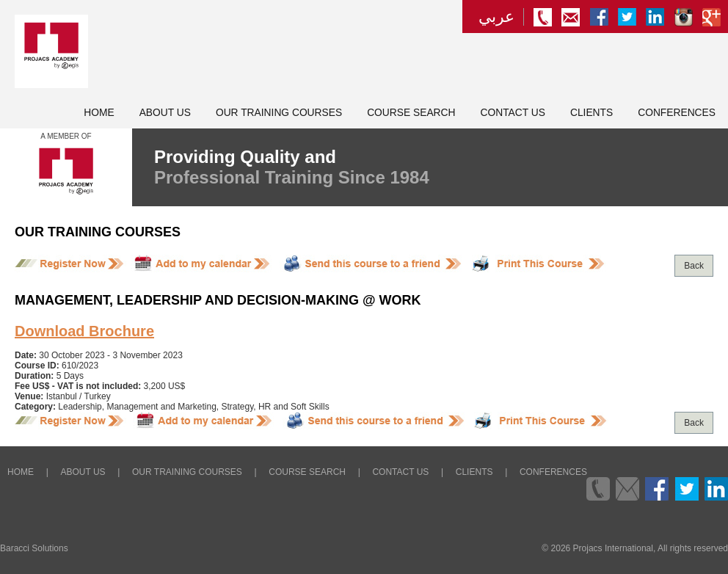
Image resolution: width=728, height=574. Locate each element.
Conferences (677, 113)
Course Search (411, 113)
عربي (496, 17)
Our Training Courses (279, 113)
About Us (165, 113)
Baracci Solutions (34, 548)
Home (99, 113)
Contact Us (513, 113)
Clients (591, 113)
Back (694, 266)
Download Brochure (84, 331)
